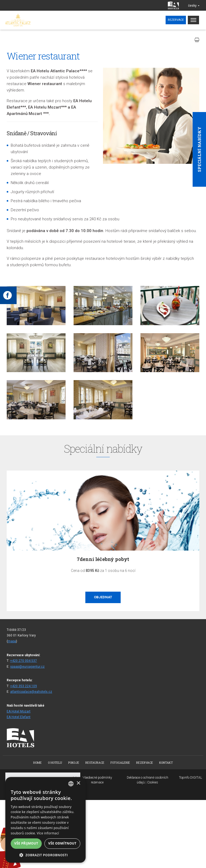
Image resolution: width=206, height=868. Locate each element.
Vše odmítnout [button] (62, 843)
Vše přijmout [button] (26, 843)
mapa (12, 641)
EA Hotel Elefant (19, 717)
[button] (45, 855)
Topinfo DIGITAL (190, 778)
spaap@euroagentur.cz (27, 667)
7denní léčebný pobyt (103, 559)
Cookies (153, 782)
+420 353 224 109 (24, 686)
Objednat (103, 597)
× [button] (78, 783)
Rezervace (176, 20)
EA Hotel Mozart (19, 711)
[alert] (45, 820)
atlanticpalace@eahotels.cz (31, 692)
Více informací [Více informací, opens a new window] (48, 833)
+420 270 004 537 (24, 661)
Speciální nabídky (199, 149)
